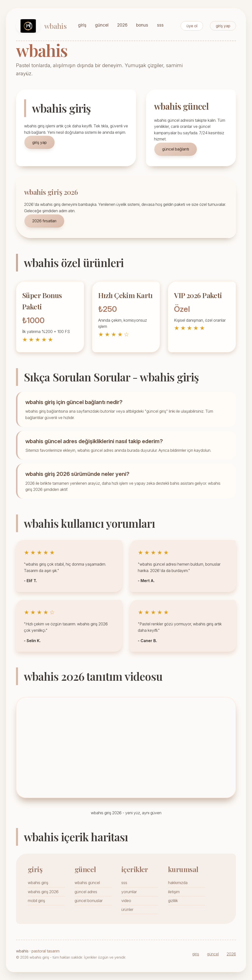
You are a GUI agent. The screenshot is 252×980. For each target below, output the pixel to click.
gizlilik (173, 901)
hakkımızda (178, 883)
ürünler (127, 909)
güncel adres (86, 892)
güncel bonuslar (89, 901)
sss (160, 25)
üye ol (192, 26)
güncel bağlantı (176, 149)
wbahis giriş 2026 (43, 892)
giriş (82, 25)
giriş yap (223, 26)
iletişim (174, 892)
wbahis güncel (87, 883)
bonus (142, 25)
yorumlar (129, 892)
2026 (122, 25)
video (126, 901)
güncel (102, 25)
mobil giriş (36, 901)
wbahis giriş (38, 883)
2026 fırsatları (44, 221)
